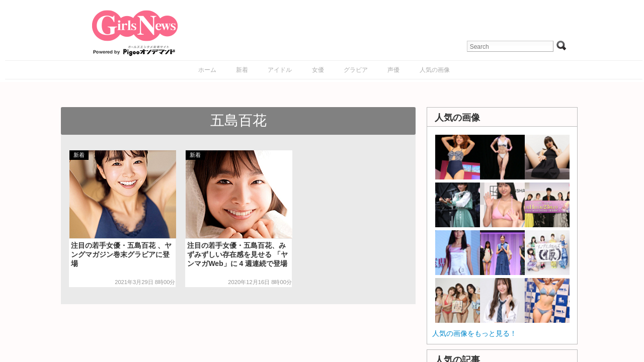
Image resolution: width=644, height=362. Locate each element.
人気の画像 (435, 70)
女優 (318, 70)
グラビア (356, 70)
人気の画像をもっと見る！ (474, 333)
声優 (393, 70)
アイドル (280, 70)
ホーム (207, 70)
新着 (242, 70)
